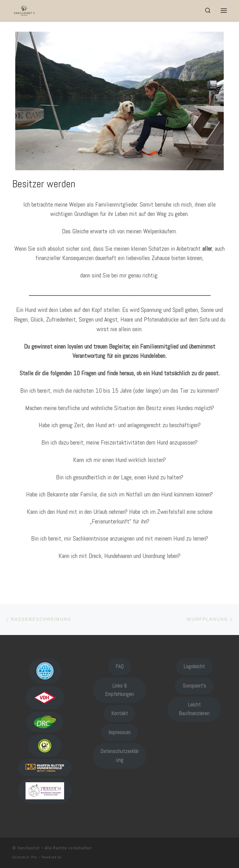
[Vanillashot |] (24, 10)
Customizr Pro (25, 857)
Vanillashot (29, 848)
